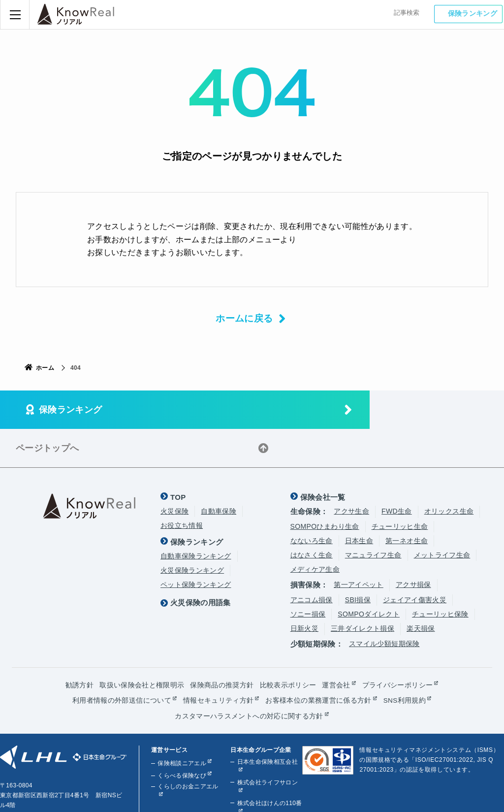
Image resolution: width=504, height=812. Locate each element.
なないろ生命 (312, 502)
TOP (178, 459)
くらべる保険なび (181, 737)
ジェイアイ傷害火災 (415, 561)
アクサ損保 (413, 546)
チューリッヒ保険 (440, 576)
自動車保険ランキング (196, 518)
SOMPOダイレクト (369, 576)
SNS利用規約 (404, 662)
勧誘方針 (79, 647)
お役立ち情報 (182, 487)
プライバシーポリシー (398, 647)
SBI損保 (358, 561)
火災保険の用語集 (201, 563)
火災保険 (174, 473)
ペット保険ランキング (196, 546)
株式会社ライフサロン (267, 744)
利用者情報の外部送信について (122, 662)
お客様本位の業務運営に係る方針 (318, 662)
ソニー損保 (308, 576)
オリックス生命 (449, 473)
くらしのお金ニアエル (188, 747)
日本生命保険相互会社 (267, 723)
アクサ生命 (351, 473)
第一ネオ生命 (407, 502)
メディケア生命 (315, 531)
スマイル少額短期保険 (384, 605)
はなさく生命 (312, 517)
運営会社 (336, 647)
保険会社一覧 (323, 459)
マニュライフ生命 (373, 517)
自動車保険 (219, 473)
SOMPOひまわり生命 (325, 488)
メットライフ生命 (442, 517)
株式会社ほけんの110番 (269, 764)
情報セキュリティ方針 (218, 662)
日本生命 (359, 502)
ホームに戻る (243, 319)
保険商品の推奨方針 (222, 647)
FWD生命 (397, 473)
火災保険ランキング (192, 532)
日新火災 (304, 590)
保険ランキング (473, 14)
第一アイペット (358, 546)
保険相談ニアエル (181, 724)
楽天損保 (421, 590)
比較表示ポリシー (288, 647)
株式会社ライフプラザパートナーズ (267, 790)
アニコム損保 (312, 561)
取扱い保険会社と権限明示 (142, 647)
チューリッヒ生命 (400, 488)
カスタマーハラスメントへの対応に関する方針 (249, 677)
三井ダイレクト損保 (362, 590)
